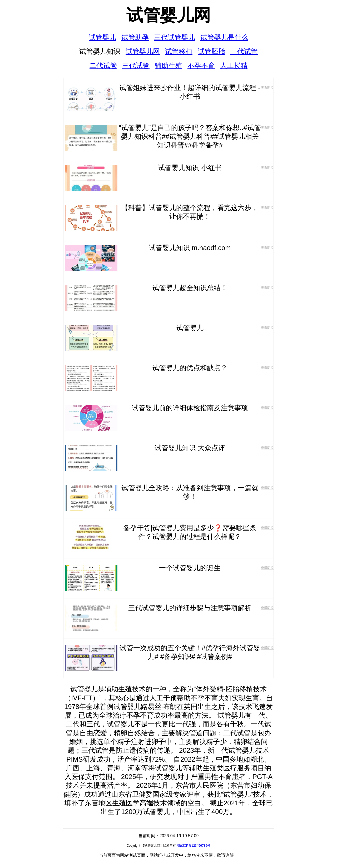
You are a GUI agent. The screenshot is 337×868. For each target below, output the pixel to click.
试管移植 (179, 51)
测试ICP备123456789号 (194, 846)
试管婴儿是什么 (224, 37)
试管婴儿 (102, 37)
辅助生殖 (168, 66)
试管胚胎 (211, 51)
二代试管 (103, 66)
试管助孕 (135, 37)
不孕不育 (201, 66)
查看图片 (267, 88)
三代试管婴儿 (175, 37)
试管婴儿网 (168, 15)
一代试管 (244, 51)
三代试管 (136, 66)
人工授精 (234, 66)
